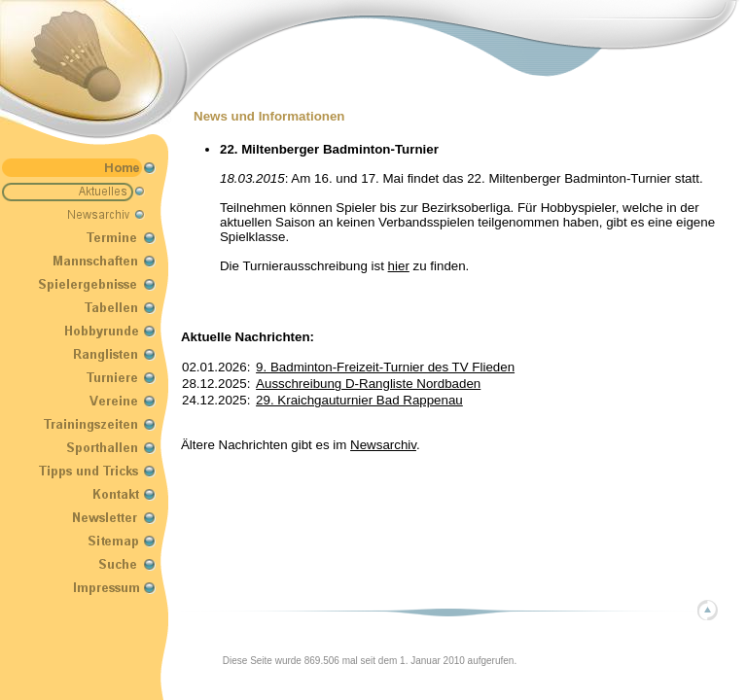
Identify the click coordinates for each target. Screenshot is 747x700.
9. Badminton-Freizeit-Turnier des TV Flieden (385, 367)
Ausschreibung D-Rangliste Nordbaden (368, 384)
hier (399, 266)
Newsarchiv (383, 445)
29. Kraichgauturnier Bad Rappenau (359, 400)
